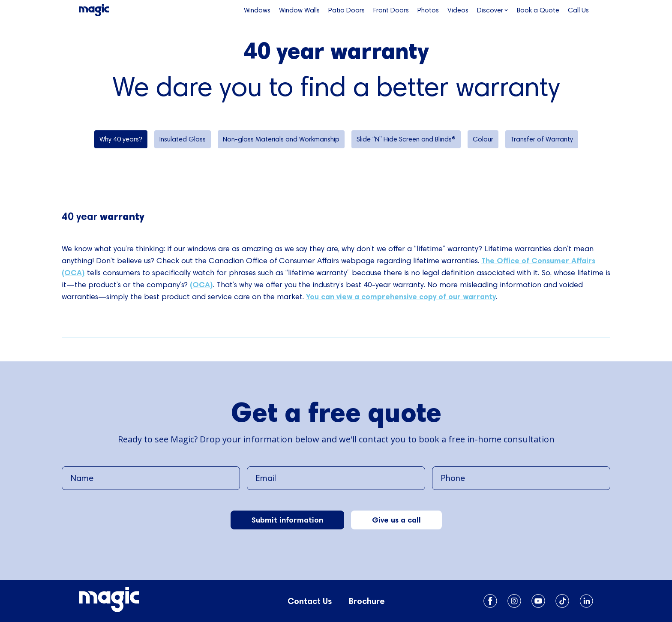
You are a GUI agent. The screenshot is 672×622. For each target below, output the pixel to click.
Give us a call (396, 520)
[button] (493, 10)
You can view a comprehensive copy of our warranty (401, 296)
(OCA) (201, 284)
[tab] (121, 139)
